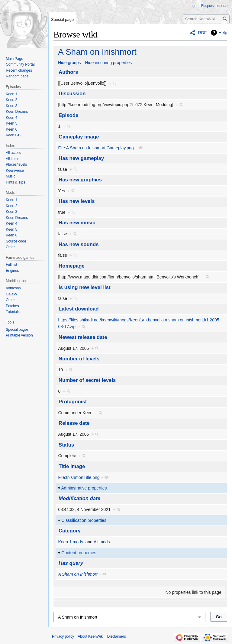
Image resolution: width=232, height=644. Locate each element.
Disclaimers (117, 636)
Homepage (72, 266)
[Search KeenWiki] (206, 19)
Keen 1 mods (71, 542)
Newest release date (83, 337)
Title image (72, 466)
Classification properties (84, 520)
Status (66, 445)
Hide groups (69, 63)
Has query (71, 563)
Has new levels (77, 201)
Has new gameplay (81, 158)
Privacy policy (63, 636)
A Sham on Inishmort (97, 52)
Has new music (77, 223)
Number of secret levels (87, 380)
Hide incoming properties (108, 63)
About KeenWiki (90, 636)
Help (223, 33)
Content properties (79, 553)
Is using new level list (85, 287)
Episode (68, 115)
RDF (203, 33)
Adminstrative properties (84, 488)
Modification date (79, 498)
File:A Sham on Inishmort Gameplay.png (96, 148)
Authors (68, 72)
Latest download (79, 309)
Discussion (72, 94)
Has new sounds (79, 244)
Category (70, 531)
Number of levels (79, 359)
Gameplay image (79, 137)
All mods (102, 542)
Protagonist (73, 402)
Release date (74, 423)
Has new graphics (80, 180)
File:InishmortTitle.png (79, 477)
